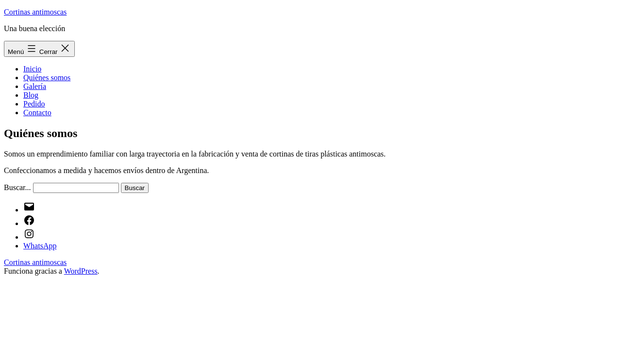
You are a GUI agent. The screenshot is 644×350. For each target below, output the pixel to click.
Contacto (37, 113)
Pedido (34, 104)
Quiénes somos (47, 78)
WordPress (81, 271)
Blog (31, 95)
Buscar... (17, 187)
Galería (35, 86)
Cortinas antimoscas (35, 12)
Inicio (32, 69)
